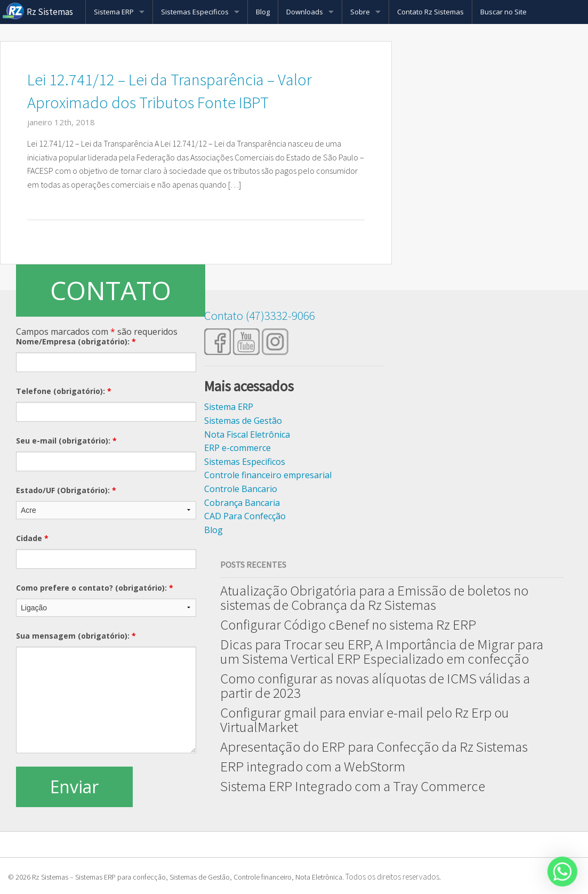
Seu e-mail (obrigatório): (66, 441)
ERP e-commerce (237, 448)
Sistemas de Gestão (243, 421)
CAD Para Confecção (245, 516)
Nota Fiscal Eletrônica (247, 434)
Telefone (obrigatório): (64, 391)
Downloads (305, 12)
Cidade (32, 538)
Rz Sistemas (50, 12)
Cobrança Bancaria (242, 503)
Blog (263, 12)
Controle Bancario (241, 489)
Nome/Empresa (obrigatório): (76, 341)
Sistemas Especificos (195, 12)
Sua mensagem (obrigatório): (76, 636)
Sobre (360, 12)
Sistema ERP (114, 12)
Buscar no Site (504, 12)
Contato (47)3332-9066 (260, 315)
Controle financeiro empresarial (268, 475)
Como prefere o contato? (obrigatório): (95, 588)
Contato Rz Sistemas (430, 12)
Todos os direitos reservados (392, 877)
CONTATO (111, 290)
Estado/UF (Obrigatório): (66, 490)
